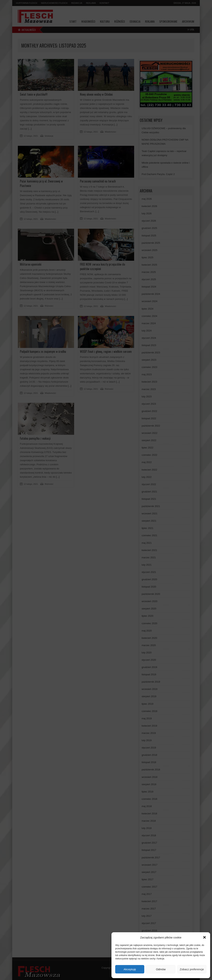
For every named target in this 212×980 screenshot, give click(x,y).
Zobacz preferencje (192, 969)
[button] (204, 937)
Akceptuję (130, 969)
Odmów (161, 969)
